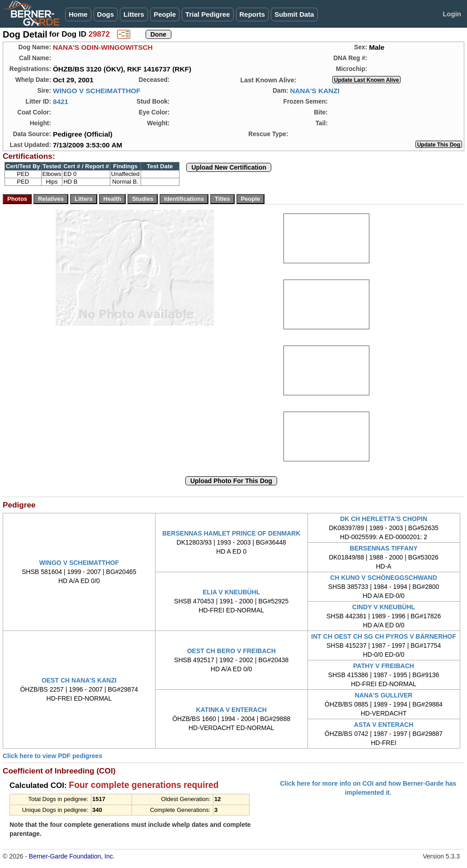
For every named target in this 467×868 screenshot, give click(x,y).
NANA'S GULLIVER (384, 695)
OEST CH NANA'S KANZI (79, 680)
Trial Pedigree (208, 14)
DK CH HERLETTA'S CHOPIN (384, 519)
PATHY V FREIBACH (384, 666)
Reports (252, 14)
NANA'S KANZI (315, 91)
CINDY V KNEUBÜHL (384, 607)
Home (78, 14)
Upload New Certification (229, 167)
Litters (134, 14)
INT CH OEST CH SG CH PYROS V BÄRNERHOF (383, 636)
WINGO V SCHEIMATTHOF (97, 91)
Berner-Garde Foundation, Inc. (72, 856)
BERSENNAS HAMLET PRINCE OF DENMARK (231, 533)
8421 (61, 102)
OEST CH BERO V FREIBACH (231, 651)
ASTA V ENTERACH (384, 725)
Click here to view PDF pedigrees (52, 756)
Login (452, 14)
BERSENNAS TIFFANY (384, 548)
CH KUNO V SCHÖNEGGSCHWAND (383, 578)
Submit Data (294, 14)
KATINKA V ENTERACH (231, 710)
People (165, 14)
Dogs (106, 14)
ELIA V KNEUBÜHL (231, 592)
